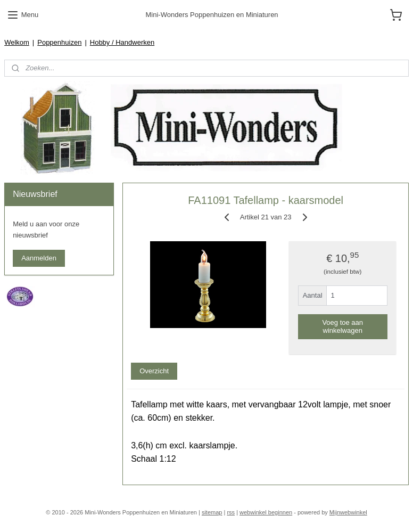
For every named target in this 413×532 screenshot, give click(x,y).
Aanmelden (39, 258)
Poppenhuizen (59, 42)
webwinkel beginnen (266, 512)
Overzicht (154, 371)
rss (231, 512)
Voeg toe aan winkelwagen (342, 326)
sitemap (212, 512)
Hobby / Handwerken (122, 42)
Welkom (17, 42)
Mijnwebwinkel (348, 512)
